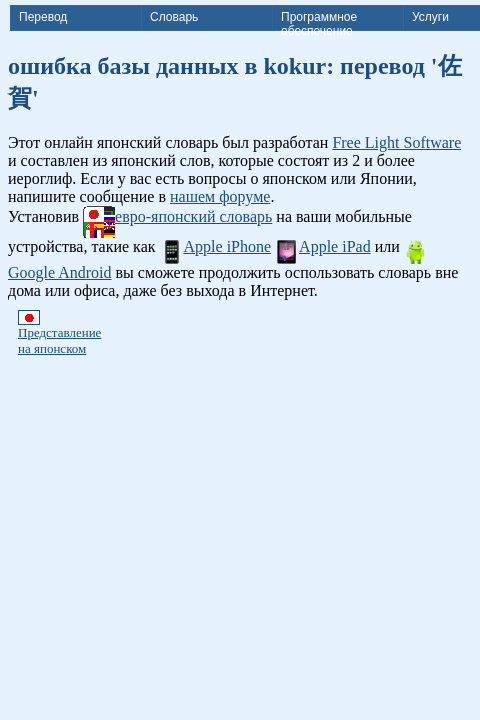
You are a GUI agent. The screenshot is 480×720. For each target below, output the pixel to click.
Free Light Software (396, 142)
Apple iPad (323, 246)
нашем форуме (220, 196)
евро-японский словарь (177, 216)
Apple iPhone (216, 246)
